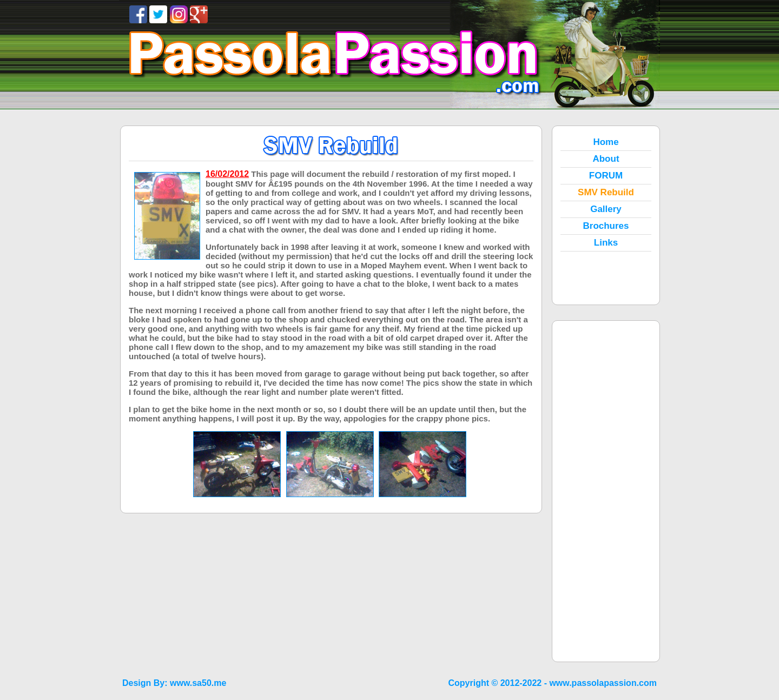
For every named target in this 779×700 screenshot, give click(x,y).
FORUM (606, 176)
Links (606, 243)
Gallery (606, 209)
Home (606, 142)
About (606, 159)
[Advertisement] (606, 491)
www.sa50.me (198, 683)
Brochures (606, 226)
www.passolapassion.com (603, 683)
